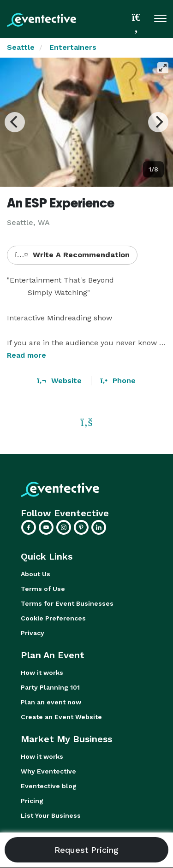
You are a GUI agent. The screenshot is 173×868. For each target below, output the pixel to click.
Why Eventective (48, 771)
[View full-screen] (163, 68)
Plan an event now (51, 702)
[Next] (158, 122)
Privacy (33, 633)
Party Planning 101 (50, 687)
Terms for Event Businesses (67, 603)
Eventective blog (49, 786)
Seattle (21, 47)
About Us (36, 574)
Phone (118, 381)
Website (60, 381)
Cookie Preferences (53, 618)
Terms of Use (43, 589)
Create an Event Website (61, 717)
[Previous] (15, 122)
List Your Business (51, 815)
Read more (27, 355)
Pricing (32, 801)
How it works (42, 673)
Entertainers (73, 47)
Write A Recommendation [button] (72, 255)
